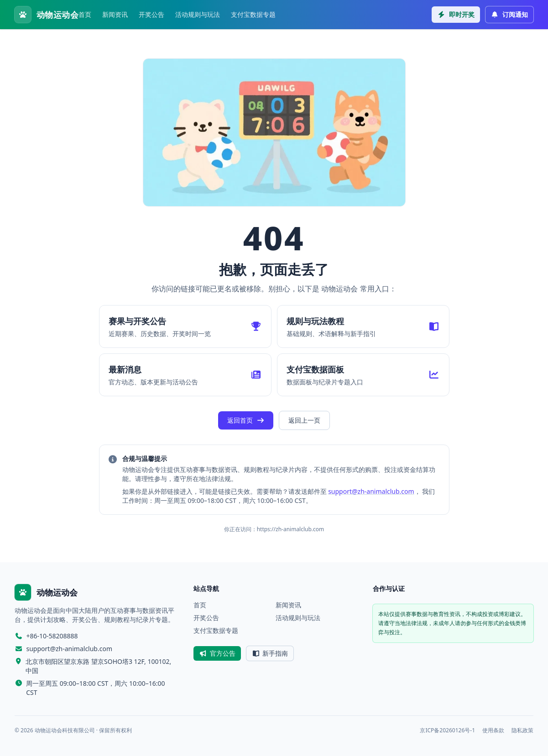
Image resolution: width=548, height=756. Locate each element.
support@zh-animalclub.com (371, 491)
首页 (85, 14)
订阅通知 (510, 14)
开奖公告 (151, 14)
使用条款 (493, 730)
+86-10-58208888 (52, 636)
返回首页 (246, 420)
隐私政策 (522, 730)
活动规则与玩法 (198, 14)
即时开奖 (456, 14)
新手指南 (270, 653)
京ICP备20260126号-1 (447, 730)
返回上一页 (304, 420)
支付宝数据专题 (253, 14)
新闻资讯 (115, 14)
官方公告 (217, 653)
